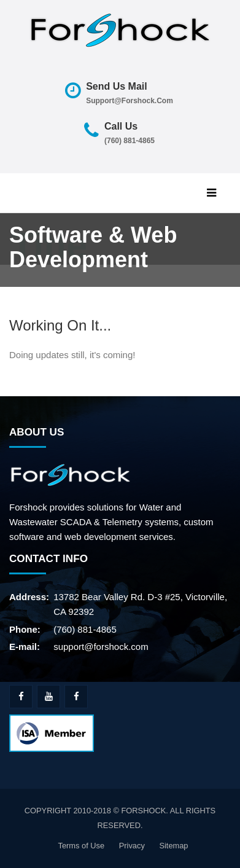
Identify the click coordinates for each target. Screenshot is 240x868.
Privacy (132, 846)
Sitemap (173, 846)
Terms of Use (81, 846)
